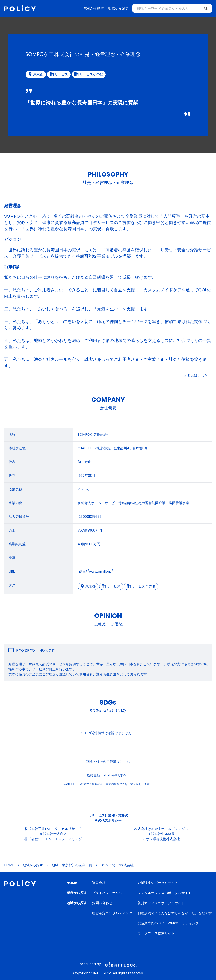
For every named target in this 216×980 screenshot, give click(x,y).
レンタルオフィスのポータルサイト (165, 893)
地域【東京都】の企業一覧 (72, 865)
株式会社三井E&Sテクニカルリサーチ (53, 829)
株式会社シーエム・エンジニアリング (53, 839)
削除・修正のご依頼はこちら (108, 762)
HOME (9, 865)
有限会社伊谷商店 (53, 834)
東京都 (88, 586)
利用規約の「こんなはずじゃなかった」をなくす (175, 913)
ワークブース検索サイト (156, 933)
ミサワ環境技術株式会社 (161, 839)
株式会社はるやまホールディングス (161, 829)
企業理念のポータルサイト (158, 883)
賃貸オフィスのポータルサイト (161, 903)
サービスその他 (141, 586)
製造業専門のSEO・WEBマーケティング (168, 923)
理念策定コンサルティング (112, 913)
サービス (111, 586)
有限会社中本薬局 (161, 834)
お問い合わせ (102, 903)
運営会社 (99, 883)
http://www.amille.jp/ (95, 571)
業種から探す (94, 8)
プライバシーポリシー (109, 893)
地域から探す (118, 8)
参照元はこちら (196, 376)
